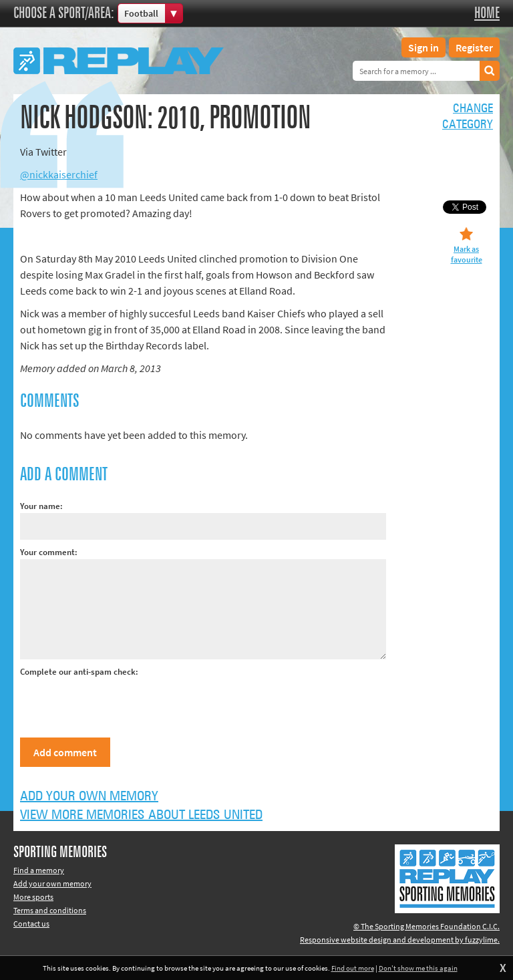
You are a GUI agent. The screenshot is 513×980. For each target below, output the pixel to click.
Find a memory (39, 870)
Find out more (353, 968)
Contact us (31, 924)
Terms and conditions (50, 910)
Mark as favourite (467, 254)
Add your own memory (89, 796)
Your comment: (49, 552)
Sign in (423, 47)
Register (474, 47)
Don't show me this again (418, 968)
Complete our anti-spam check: (79, 672)
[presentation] (122, 705)
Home (487, 13)
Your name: (41, 506)
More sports (33, 897)
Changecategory (468, 117)
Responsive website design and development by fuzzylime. (400, 940)
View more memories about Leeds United (141, 815)
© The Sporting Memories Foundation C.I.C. (426, 926)
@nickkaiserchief (59, 174)
